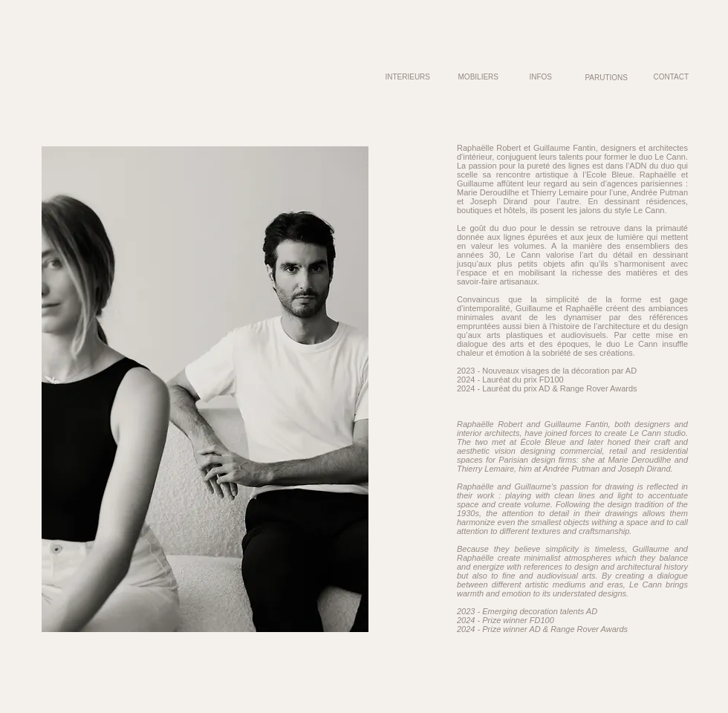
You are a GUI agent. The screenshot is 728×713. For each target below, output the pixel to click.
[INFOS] (540, 77)
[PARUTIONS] (606, 77)
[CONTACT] (667, 77)
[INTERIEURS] (390, 77)
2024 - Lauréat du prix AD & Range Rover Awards (547, 388)
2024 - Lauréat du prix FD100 (510, 380)
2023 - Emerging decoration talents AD (527, 611)
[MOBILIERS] (477, 77)
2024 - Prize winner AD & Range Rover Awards (542, 629)
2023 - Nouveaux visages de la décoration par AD (547, 371)
